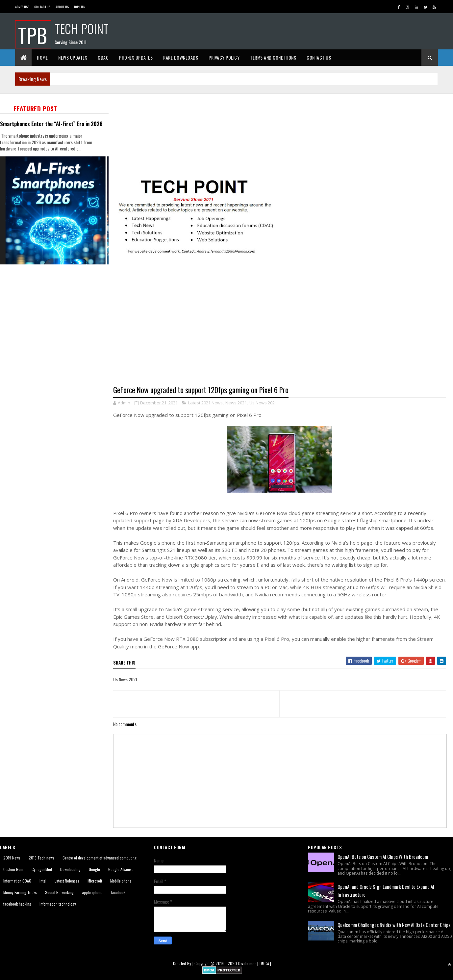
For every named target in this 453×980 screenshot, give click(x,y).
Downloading (70, 869)
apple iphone (92, 892)
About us (62, 7)
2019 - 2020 (226, 963)
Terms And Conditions (273, 57)
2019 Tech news (41, 858)
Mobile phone (121, 881)
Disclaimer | (249, 963)
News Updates (73, 57)
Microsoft (95, 881)
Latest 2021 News (205, 403)
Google (94, 869)
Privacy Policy (224, 57)
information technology (58, 904)
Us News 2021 (263, 403)
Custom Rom (13, 869)
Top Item (80, 7)
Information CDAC (17, 881)
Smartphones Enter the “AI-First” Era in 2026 (51, 124)
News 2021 (236, 403)
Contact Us (42, 7)
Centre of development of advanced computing (100, 858)
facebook (118, 892)
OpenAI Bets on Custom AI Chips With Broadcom (383, 857)
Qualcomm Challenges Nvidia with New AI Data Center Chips (394, 925)
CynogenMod (42, 869)
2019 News (12, 858)
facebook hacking (17, 904)
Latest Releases (67, 881)
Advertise (22, 7)
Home (42, 57)
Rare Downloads (181, 57)
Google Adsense (121, 869)
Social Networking (59, 892)
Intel (43, 881)
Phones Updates (136, 57)
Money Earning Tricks (20, 892)
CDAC (103, 57)
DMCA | (265, 963)
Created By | (184, 963)
